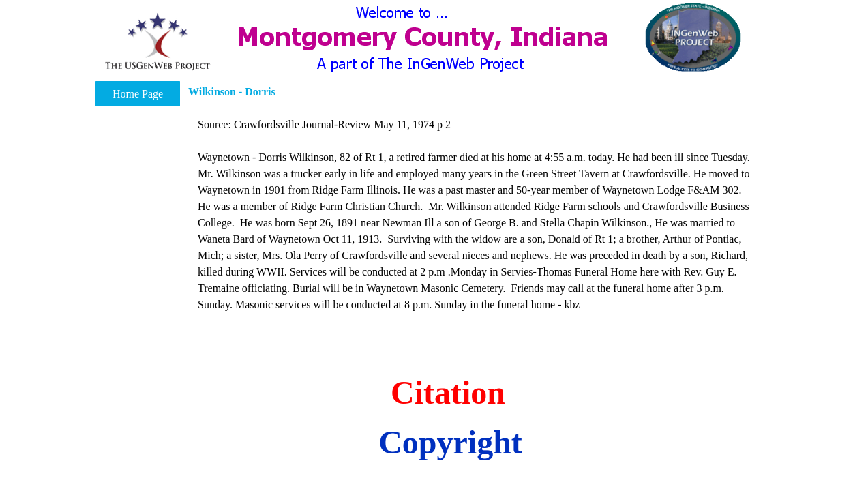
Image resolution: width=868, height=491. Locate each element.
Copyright (450, 442)
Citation (448, 392)
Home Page (138, 94)
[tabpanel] (477, 215)
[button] (158, 42)
